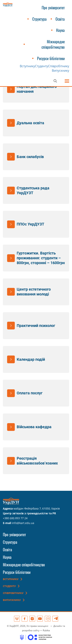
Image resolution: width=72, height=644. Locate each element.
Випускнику (60, 71)
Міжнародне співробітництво (53, 44)
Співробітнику (59, 66)
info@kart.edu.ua (23, 523)
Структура (39, 19)
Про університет (53, 8)
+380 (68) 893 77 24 (15, 518)
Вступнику (27, 66)
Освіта (60, 19)
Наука (60, 30)
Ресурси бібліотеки (51, 58)
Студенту (41, 66)
